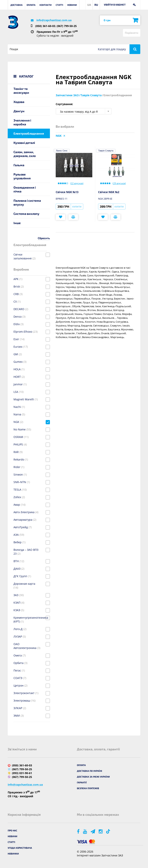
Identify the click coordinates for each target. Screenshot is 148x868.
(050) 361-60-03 (45, 26)
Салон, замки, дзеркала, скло (25, 154)
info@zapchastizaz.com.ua (54, 20)
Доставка (16, 5)
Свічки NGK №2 (109, 192)
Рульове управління (22, 176)
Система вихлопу (26, 214)
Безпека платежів (88, 788)
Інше (17, 223)
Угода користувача (20, 848)
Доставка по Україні (90, 771)
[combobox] (84, 111)
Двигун (19, 111)
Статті (59, 5)
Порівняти (132, 33)
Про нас (12, 830)
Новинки (13, 854)
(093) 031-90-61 (22, 773)
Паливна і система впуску (27, 202)
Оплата (31, 5)
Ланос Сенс (62, 151)
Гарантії (82, 782)
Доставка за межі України (93, 777)
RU (96, 5)
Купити (77, 207)
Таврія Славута (106, 151)
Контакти (46, 5)
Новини (72, 5)
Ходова (19, 102)
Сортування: (64, 104)
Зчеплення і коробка (22, 122)
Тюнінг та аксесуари (21, 91)
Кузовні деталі (24, 143)
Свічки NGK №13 (67, 192)
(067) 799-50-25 (67, 26)
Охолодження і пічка (25, 189)
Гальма (19, 165)
